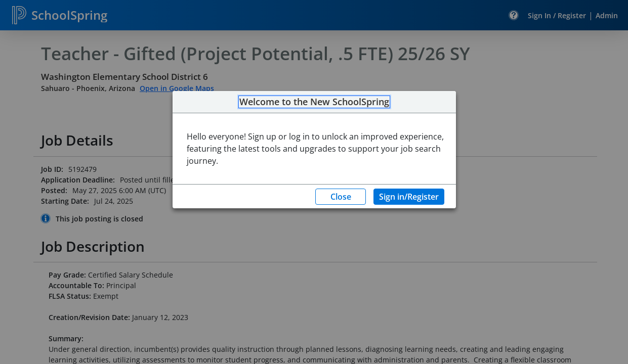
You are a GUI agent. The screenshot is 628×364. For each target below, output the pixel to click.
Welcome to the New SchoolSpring (314, 102)
